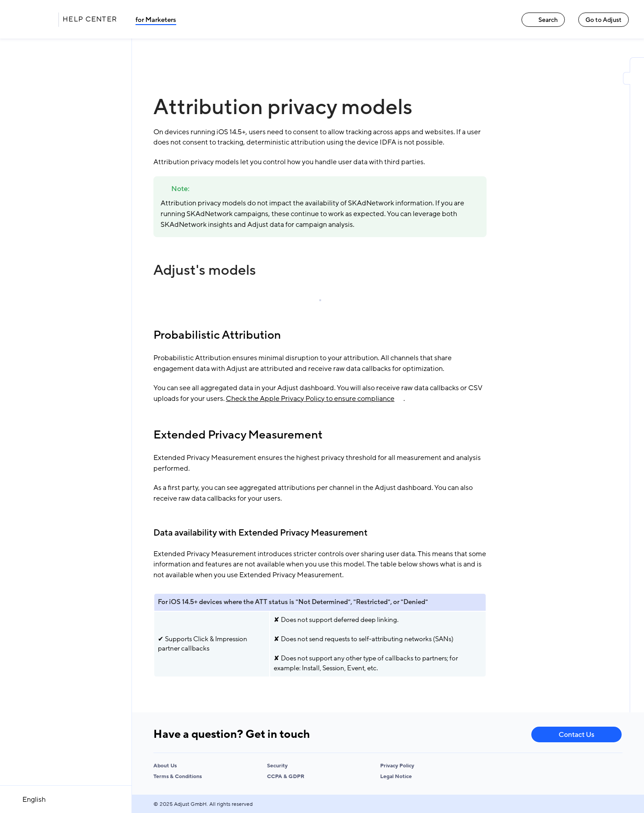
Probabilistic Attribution (217, 335)
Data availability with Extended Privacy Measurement (261, 533)
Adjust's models (205, 270)
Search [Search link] (543, 20)
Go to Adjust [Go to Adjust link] (604, 20)
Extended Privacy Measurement (238, 435)
